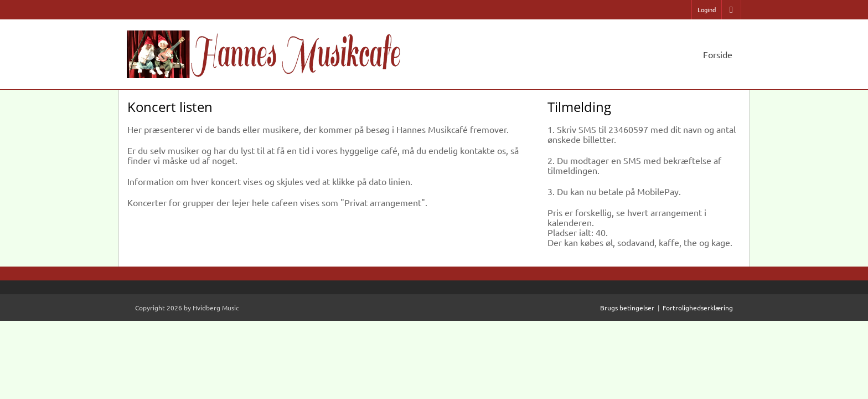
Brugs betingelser (627, 308)
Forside (718, 54)
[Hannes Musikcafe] (265, 52)
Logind (707, 9)
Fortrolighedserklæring (698, 308)
